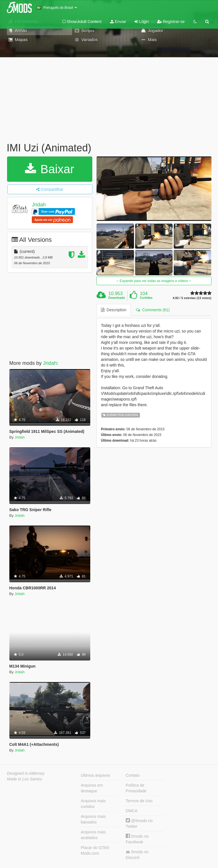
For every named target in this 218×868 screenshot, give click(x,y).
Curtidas (146, 298)
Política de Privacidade (136, 788)
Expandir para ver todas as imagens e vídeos (154, 281)
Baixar (50, 169)
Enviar (118, 22)
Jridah (39, 205)
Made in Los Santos (25, 779)
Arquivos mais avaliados (93, 835)
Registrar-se (171, 22)
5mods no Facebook (137, 839)
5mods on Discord (137, 855)
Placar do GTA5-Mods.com (96, 850)
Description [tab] (114, 310)
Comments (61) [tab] (153, 310)
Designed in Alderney (26, 773)
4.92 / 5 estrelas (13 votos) (192, 298)
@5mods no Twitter (139, 823)
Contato (133, 775)
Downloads (117, 298)
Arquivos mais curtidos (93, 804)
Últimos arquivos (96, 775)
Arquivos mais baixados (93, 819)
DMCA (132, 811)
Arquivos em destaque (92, 788)
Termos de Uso (139, 801)
